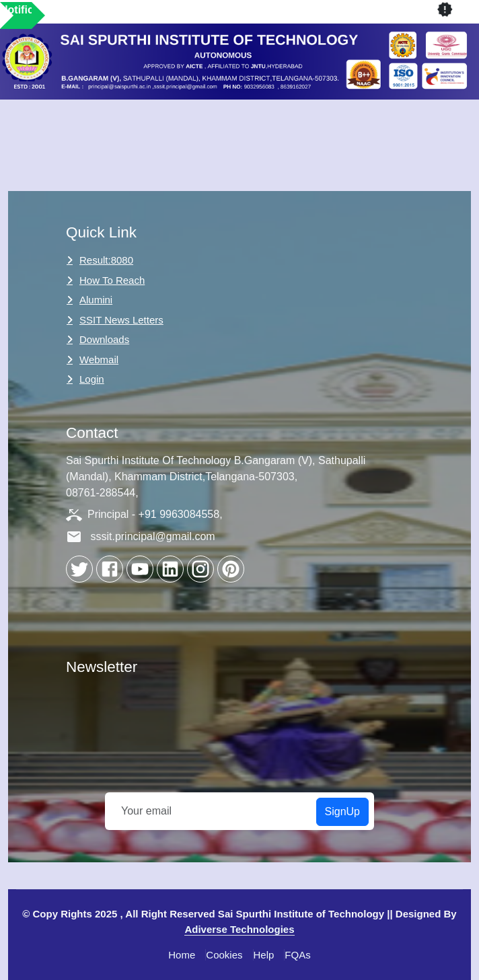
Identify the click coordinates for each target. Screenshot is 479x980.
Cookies (224, 955)
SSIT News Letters (121, 320)
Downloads (104, 339)
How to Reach (112, 280)
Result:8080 (106, 260)
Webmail (99, 360)
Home (182, 955)
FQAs (297, 955)
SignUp (342, 812)
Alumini (96, 300)
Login (92, 379)
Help (264, 955)
